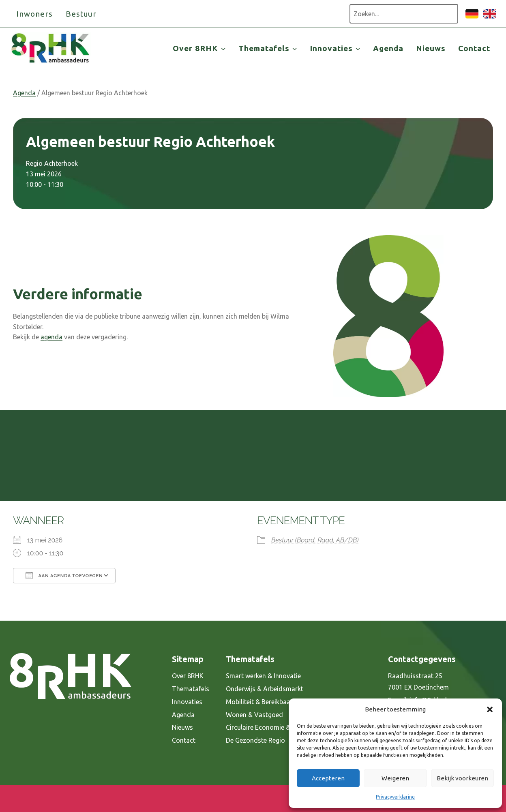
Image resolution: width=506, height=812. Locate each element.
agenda (51, 337)
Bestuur (81, 14)
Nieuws (431, 48)
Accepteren (328, 778)
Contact (474, 48)
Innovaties (187, 702)
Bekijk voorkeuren (462, 778)
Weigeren (395, 778)
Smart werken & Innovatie (263, 676)
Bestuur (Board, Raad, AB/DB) (315, 540)
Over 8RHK (188, 676)
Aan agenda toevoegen (64, 575)
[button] (490, 709)
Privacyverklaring (395, 797)
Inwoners (34, 14)
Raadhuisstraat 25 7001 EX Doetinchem (418, 682)
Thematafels (191, 689)
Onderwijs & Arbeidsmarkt (265, 689)
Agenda (388, 48)
